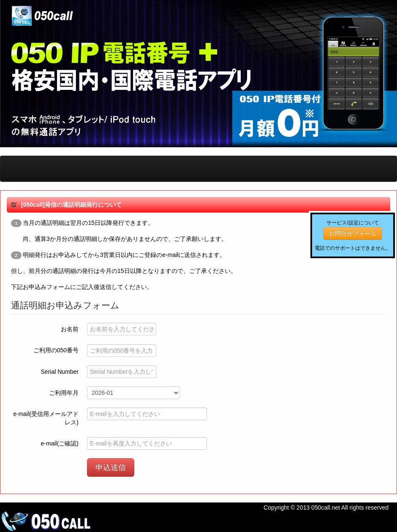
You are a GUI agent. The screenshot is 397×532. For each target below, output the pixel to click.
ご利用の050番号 (56, 350)
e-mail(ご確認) (60, 443)
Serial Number (60, 372)
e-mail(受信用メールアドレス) (46, 418)
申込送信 (111, 467)
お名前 (70, 329)
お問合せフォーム (353, 233)
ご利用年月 (64, 393)
